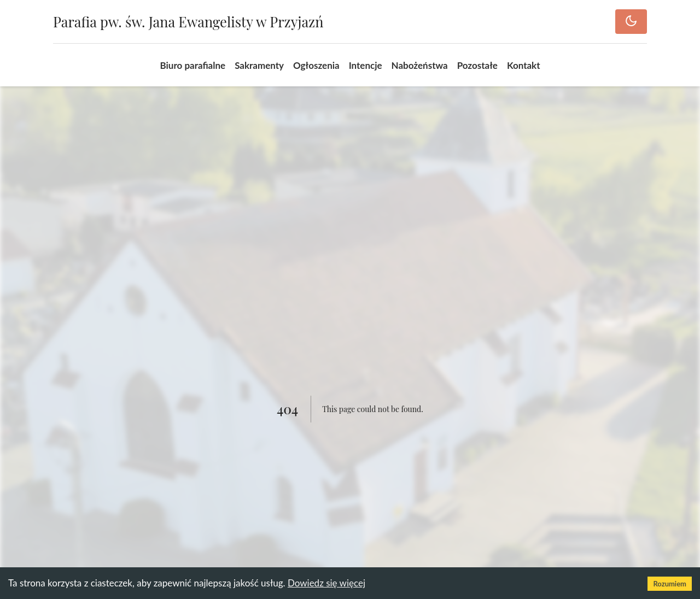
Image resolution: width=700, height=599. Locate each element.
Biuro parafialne (192, 65)
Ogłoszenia (316, 65)
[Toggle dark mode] (631, 22)
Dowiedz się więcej (326, 583)
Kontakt (524, 65)
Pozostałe (477, 65)
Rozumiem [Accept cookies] (670, 584)
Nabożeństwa (420, 65)
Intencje (366, 65)
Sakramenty (259, 65)
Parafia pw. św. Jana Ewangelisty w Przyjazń (188, 21)
